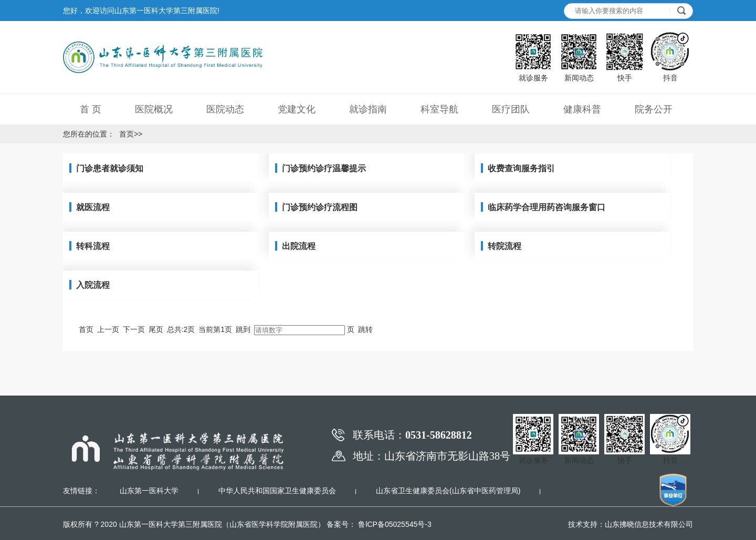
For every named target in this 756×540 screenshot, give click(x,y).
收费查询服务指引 (521, 168)
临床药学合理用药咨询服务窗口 (547, 207)
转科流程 (93, 246)
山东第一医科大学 (149, 491)
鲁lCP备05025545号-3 (394, 524)
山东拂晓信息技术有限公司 (649, 524)
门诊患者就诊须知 (110, 168)
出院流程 (299, 246)
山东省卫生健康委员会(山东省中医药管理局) (448, 491)
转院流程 (505, 246)
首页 (127, 134)
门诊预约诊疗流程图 (320, 207)
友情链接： (81, 491)
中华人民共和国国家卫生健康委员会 (277, 491)
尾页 (156, 329)
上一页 (108, 329)
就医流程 (93, 207)
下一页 (134, 329)
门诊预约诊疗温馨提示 (324, 168)
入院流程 (93, 285)
